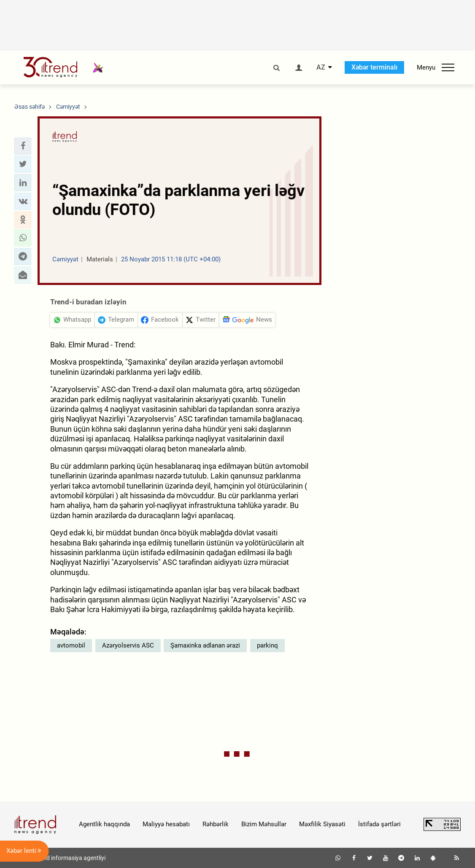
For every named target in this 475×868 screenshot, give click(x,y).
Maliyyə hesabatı (166, 824)
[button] (23, 146)
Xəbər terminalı (374, 67)
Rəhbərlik (216, 824)
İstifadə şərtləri (379, 824)
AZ (321, 67)
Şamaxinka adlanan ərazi (205, 645)
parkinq (267, 645)
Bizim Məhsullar (264, 824)
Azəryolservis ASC (128, 645)
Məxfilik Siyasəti (322, 824)
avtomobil (71, 645)
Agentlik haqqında (104, 824)
